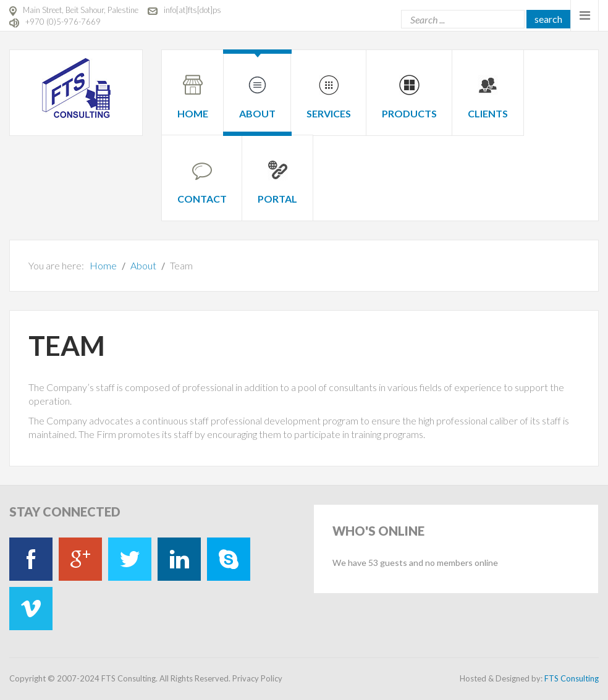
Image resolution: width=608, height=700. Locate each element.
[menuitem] (193, 85)
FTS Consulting (572, 678)
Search (548, 19)
